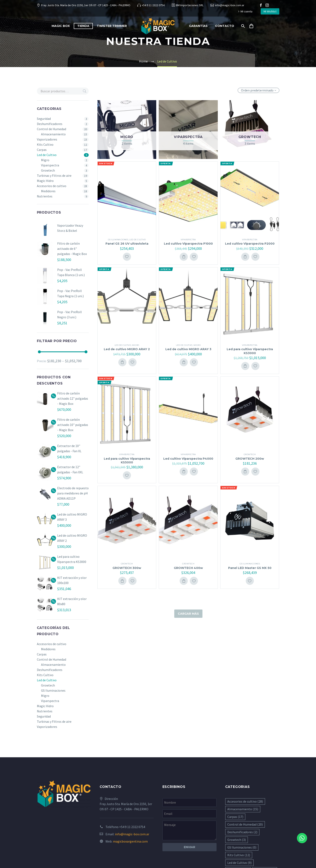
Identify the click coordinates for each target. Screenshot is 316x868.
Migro (45, 160)
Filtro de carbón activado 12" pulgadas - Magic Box (73, 398)
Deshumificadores (50, 124)
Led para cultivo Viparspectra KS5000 (127, 460)
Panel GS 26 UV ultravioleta (127, 244)
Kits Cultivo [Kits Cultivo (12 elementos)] (239, 855)
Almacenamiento (53, 134)
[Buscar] (243, 26)
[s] (63, 91)
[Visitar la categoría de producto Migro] (127, 130)
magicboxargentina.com (130, 841)
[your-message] (189, 830)
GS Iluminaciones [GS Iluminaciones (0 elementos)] (242, 847)
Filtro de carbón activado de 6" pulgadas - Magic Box (72, 249)
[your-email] (189, 814)
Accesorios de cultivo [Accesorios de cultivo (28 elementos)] (245, 801)
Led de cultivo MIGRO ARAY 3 (188, 349)
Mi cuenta (246, 11)
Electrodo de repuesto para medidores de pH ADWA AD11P (73, 493)
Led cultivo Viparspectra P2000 (250, 244)
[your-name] (189, 802)
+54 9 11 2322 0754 (153, 5)
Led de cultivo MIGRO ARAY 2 (127, 349)
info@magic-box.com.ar (230, 5)
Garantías (198, 26)
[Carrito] (253, 26)
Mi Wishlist (270, 11)
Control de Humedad (51, 129)
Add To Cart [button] (184, 257)
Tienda (83, 26)
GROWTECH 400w (188, 568)
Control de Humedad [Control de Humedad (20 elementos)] (245, 824)
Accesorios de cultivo (52, 186)
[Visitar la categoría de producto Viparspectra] (188, 130)
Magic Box (61, 26)
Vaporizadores (47, 139)
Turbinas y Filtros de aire (54, 176)
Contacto (225, 26)
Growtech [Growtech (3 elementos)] (237, 840)
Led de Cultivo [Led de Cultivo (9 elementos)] (239, 863)
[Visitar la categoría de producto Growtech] (250, 130)
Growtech (48, 170)
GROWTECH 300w (127, 568)
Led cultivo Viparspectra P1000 (188, 244)
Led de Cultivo (47, 155)
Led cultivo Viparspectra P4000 (188, 459)
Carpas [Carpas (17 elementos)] (235, 817)
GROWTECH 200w (250, 459)
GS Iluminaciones (53, 690)
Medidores (48, 191)
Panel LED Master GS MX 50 (250, 568)
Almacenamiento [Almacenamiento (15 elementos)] (243, 809)
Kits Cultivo (45, 144)
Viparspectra (50, 165)
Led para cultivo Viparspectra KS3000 (250, 351)
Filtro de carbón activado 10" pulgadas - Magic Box (73, 425)
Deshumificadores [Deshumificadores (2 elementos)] (242, 832)
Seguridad (44, 119)
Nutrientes (45, 196)
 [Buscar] (85, 91)
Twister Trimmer (112, 26)
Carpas (42, 150)
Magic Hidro (45, 181)
